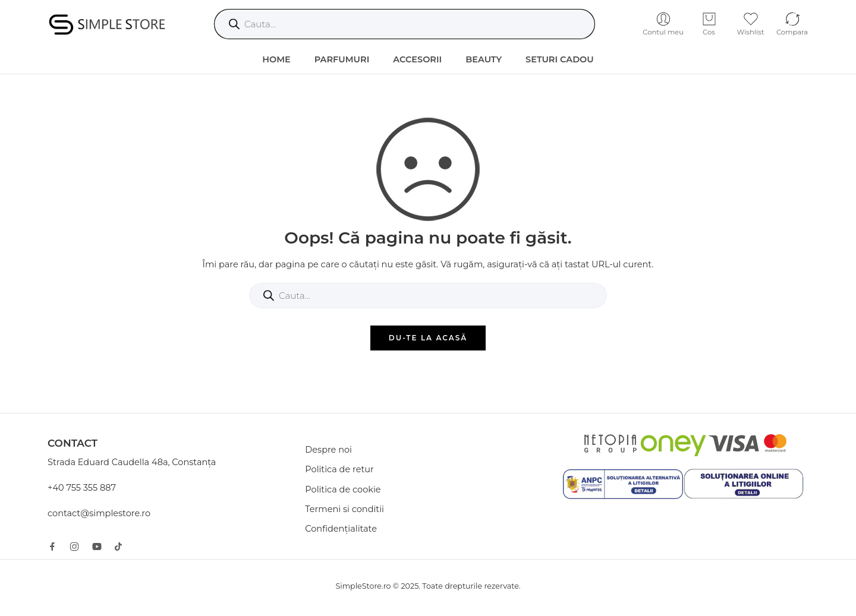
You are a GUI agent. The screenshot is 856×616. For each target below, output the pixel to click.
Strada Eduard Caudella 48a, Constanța (132, 462)
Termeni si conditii (344, 509)
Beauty (484, 59)
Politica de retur (339, 469)
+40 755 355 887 (82, 488)
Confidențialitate (341, 529)
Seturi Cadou (560, 59)
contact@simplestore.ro (99, 513)
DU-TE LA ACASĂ (428, 338)
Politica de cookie (343, 489)
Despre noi (328, 450)
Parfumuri (342, 59)
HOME (276, 59)
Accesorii (417, 59)
